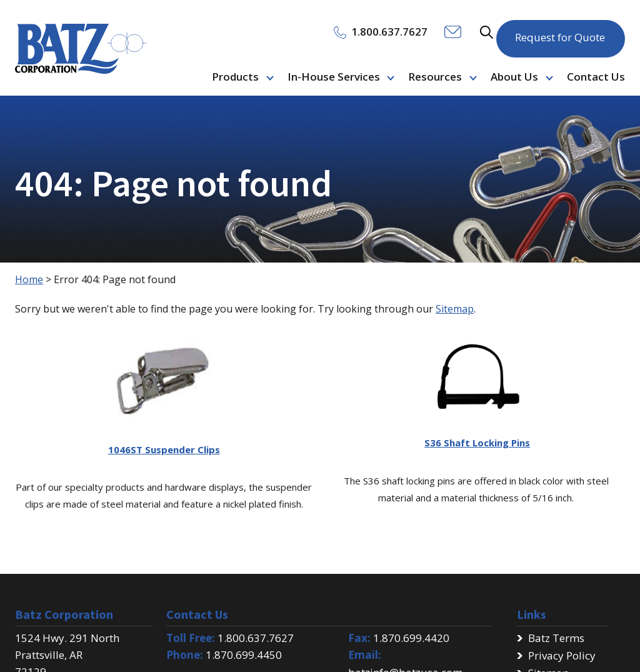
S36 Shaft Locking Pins (477, 443)
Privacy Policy (562, 655)
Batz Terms (556, 638)
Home (29, 279)
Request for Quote (560, 31)
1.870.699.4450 (244, 655)
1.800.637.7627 (256, 638)
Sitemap (455, 309)
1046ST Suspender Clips (164, 449)
